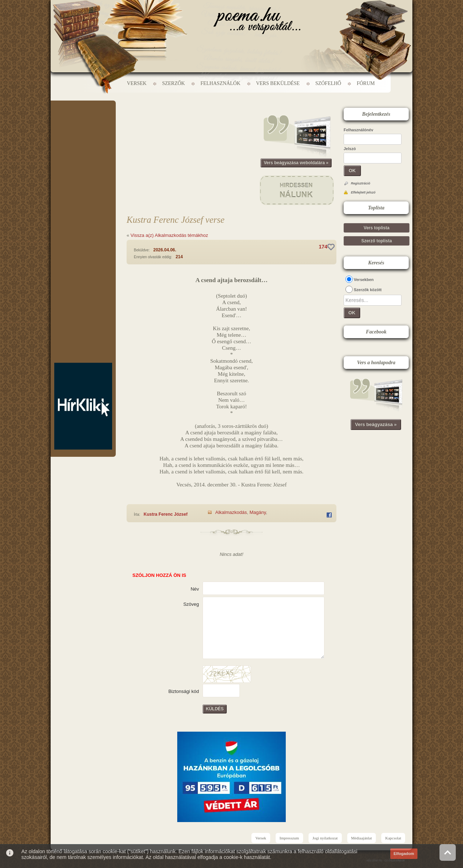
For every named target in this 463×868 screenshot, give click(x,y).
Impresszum (289, 838)
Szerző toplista (377, 241)
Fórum (366, 83)
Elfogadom (404, 854)
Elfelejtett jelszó (363, 192)
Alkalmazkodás (231, 512)
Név (195, 589)
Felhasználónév (358, 130)
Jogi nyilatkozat (325, 838)
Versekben (364, 280)
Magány (258, 512)
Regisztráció (361, 183)
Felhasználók (220, 83)
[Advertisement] (83, 122)
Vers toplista (376, 228)
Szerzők (173, 83)
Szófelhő (328, 83)
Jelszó (350, 149)
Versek (137, 83)
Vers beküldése (278, 83)
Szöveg (191, 604)
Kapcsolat (393, 838)
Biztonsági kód (184, 691)
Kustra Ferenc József (165, 514)
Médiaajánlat (362, 838)
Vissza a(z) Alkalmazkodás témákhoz (169, 235)
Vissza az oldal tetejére (448, 852)
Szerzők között (368, 290)
